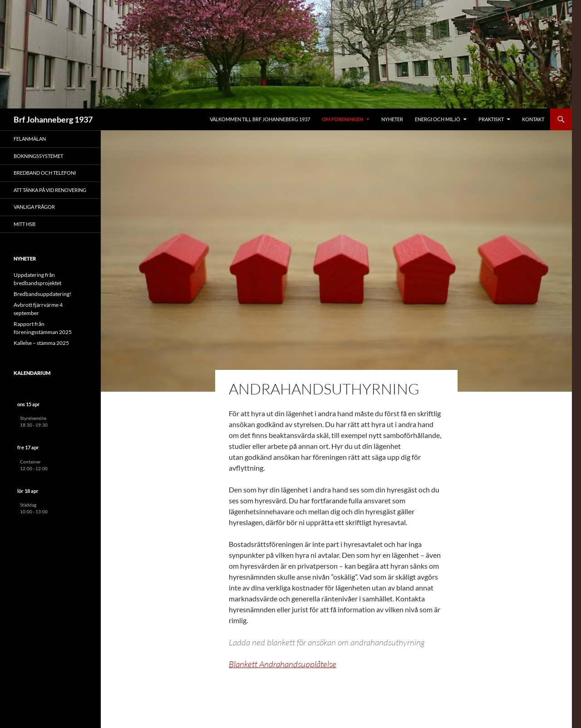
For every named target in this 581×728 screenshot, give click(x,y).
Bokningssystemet (38, 156)
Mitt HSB (25, 224)
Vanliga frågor (34, 207)
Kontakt (533, 119)
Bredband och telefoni (45, 173)
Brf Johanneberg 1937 (53, 119)
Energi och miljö (438, 119)
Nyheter (392, 119)
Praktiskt (491, 119)
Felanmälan (30, 139)
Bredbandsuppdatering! (42, 294)
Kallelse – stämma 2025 (41, 343)
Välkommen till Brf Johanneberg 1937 (260, 119)
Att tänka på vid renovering (50, 190)
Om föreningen (342, 119)
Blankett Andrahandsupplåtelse (283, 664)
